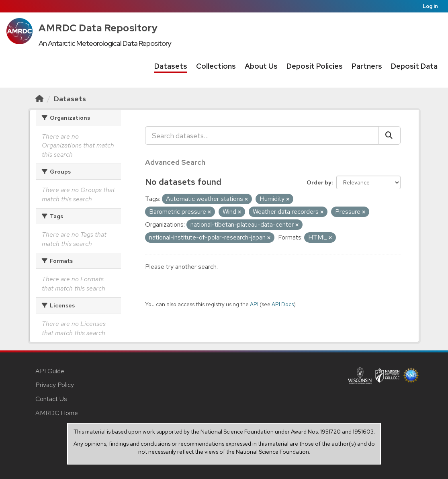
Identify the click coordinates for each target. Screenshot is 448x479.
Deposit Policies (315, 66)
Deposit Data (414, 66)
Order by (319, 182)
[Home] (39, 99)
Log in (430, 6)
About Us (261, 66)
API (254, 304)
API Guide (50, 371)
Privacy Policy (55, 385)
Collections (216, 66)
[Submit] (390, 135)
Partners (367, 66)
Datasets (171, 66)
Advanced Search (175, 162)
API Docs (283, 304)
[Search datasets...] (262, 135)
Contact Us (51, 399)
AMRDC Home (57, 413)
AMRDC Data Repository (98, 28)
